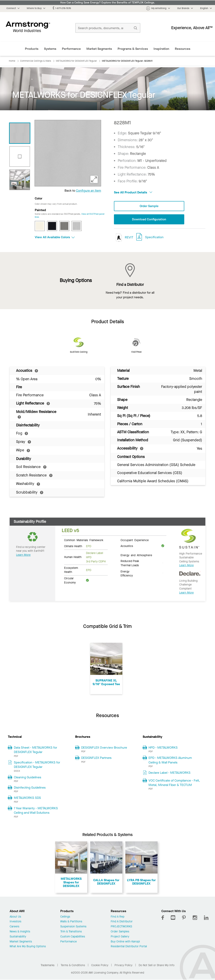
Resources (183, 49)
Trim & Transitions (71, 932)
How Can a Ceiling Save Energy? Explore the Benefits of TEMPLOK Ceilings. (108, 3)
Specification (154, 238)
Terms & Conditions (73, 965)
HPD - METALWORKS (163, 748)
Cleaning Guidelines (28, 777)
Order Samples (120, 932)
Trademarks (48, 965)
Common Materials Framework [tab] (84, 540)
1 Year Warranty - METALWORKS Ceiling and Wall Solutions (36, 811)
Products (32, 49)
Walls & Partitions (71, 922)
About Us (15, 917)
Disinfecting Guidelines (30, 788)
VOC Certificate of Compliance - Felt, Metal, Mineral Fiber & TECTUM (174, 783)
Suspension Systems (73, 927)
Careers (14, 927)
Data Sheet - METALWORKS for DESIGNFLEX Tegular (35, 750)
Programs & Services (133, 49)
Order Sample (149, 206)
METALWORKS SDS (27, 798)
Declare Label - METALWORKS (169, 773)
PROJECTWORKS (121, 927)
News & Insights (20, 932)
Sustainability (18, 937)
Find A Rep (118, 917)
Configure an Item (89, 191)
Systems (50, 49)
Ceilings (65, 917)
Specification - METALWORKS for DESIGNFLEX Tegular (37, 765)
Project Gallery (120, 937)
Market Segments (99, 49)
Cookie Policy (100, 965)
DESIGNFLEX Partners (96, 758)
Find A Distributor (122, 922)
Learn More (23, 555)
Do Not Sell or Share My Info (157, 965)
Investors (15, 922)
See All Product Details (133, 192)
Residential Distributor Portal (129, 947)
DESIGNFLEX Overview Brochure (104, 748)
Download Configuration (149, 219)
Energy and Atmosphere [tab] (136, 555)
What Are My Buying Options (28, 947)
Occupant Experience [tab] (135, 540)
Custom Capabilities (73, 937)
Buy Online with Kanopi (125, 942)
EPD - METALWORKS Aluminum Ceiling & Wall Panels (170, 760)
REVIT (124, 238)
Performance (71, 49)
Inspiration (161, 49)
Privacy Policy (123, 965)
